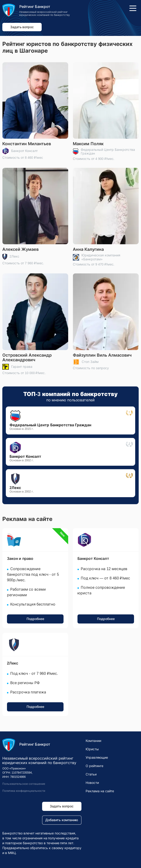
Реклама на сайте (100, 791)
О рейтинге (94, 766)
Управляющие (97, 758)
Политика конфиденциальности (24, 791)
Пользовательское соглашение (24, 784)
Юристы (92, 749)
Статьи (91, 774)
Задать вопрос (22, 27)
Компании (93, 741)
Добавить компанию (62, 820)
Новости (92, 783)
